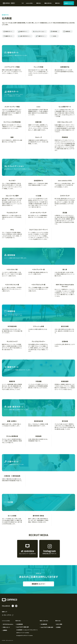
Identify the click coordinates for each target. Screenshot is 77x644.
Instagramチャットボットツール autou (24, 635)
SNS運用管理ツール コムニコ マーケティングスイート (27, 630)
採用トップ (5, 612)
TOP (23, 3)
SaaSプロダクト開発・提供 (47, 627)
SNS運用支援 (19, 624)
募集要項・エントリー (38, 584)
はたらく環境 (59, 624)
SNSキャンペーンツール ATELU (23, 633)
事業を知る (39, 4)
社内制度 (58, 627)
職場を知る (58, 4)
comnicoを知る (30, 4)
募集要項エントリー (69, 3)
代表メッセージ (6, 627)
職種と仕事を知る (49, 4)
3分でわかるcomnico (8, 624)
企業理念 (5, 630)
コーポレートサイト (8, 615)
